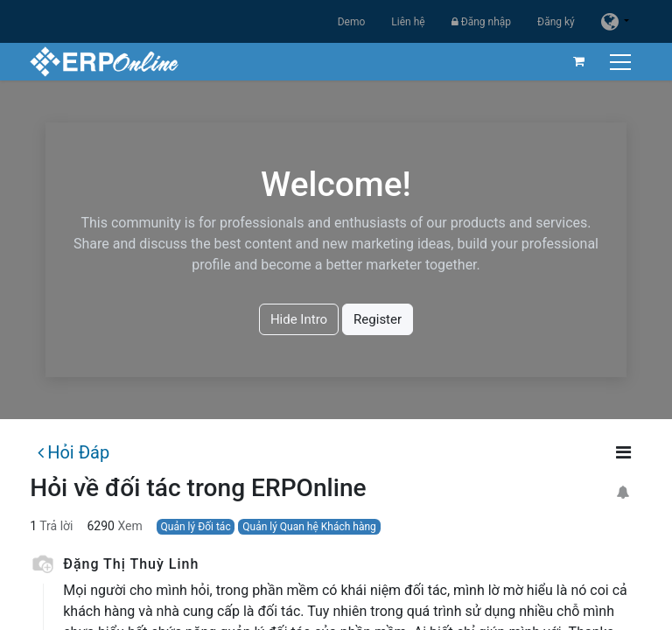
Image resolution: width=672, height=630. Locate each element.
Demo (352, 22)
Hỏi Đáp (73, 452)
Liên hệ (408, 22)
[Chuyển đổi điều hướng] (622, 62)
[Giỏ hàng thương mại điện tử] (578, 61)
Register (378, 319)
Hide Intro (299, 319)
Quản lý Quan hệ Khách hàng (309, 527)
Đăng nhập (481, 22)
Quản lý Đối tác (196, 527)
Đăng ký (556, 22)
